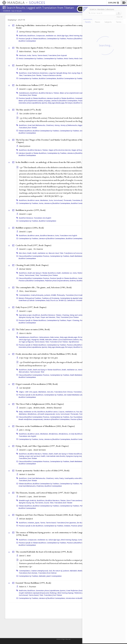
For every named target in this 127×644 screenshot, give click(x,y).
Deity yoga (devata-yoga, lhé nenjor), (60, 103)
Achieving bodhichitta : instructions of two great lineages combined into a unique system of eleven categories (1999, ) (65, 27)
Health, (43, 456)
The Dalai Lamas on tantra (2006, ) (33, 329)
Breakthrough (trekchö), (28, 500)
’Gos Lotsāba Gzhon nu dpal (30, 114)
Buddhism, (31, 36)
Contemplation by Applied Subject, (72, 298)
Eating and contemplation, (79, 315)
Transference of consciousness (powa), (78, 253)
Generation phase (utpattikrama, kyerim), (33, 103)
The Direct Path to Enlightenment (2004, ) (40, 404)
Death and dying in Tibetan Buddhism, (42, 273)
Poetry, (62, 478)
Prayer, (38, 317)
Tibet (42, 372)
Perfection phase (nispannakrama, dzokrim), (61, 281)
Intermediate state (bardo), (56, 456)
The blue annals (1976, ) (28, 110)
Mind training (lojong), (78, 36)
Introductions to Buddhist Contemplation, (80, 598)
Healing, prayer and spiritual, (30, 456)
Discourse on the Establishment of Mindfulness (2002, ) (45, 426)
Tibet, (21, 75)
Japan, (36, 392)
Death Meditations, (77, 256)
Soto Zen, (50, 392)
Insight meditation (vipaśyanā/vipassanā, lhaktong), (38, 593)
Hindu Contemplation (82, 58)
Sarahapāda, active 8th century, (76, 478)
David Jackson (25, 146)
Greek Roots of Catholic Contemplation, (32, 300)
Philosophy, (61, 295)
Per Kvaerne (38, 249)
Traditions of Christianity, (51, 298)
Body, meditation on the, (28, 412)
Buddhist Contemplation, (48, 78)
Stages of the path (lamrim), (82, 150)
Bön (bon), (23, 253)
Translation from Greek (74, 295)
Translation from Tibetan (28, 95)
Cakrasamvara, (44, 337)
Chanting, (66, 315)
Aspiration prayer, (26, 315)
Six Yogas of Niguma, (26, 342)
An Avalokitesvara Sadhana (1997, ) (37, 85)
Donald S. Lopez (26, 214)
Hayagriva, (35, 340)
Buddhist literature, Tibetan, (49, 93)
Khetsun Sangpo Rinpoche (45, 69)
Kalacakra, (49, 340)
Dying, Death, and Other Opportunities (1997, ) (42, 446)
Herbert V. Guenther (27, 474)
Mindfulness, (54, 434)
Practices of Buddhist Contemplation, (80, 39)
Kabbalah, (74, 571)
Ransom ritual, (54, 253)
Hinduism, (23, 55)
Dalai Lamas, (55, 337)
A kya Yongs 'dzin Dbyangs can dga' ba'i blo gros (39, 358)
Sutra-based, (58, 200)
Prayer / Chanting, (73, 320)
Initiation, (31, 523)
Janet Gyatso (39, 89)
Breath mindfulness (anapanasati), (31, 419)
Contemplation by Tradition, (56, 39)
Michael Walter (25, 269)
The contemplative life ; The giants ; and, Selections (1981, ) (44, 287)
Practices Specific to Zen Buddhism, (31, 395)
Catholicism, (71, 300)
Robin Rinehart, (26, 51)
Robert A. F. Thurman (28, 587)
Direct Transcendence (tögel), (77, 500)
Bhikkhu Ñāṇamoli (54, 408)
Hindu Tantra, (69, 58)
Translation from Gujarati (57, 55)
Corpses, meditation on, (67, 412)
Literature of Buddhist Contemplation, (64, 101)
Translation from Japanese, (66, 523)
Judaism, (48, 295)
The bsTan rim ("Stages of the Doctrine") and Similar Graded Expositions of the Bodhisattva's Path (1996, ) (63, 141)
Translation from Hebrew (47, 573)
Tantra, (34, 55)
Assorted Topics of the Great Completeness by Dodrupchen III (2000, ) (52, 65)
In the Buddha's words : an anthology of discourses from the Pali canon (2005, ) (51, 162)
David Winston (31, 291)
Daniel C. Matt (25, 556)
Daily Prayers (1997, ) (31, 307)
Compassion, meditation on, (46, 36)
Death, (30, 253)
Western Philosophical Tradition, (30, 298)
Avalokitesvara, (24, 93)
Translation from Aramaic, (28, 573)
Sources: (7, 11)
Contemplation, (25, 295)
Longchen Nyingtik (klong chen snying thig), (65, 73)
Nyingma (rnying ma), (27, 317)
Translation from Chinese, (63, 392)
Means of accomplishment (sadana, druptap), (77, 93)
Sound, (47, 503)
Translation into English (42, 218)
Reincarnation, (24, 372)
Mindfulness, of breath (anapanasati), (41, 414)
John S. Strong (25, 430)
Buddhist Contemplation (27, 41)
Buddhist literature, (26, 218)
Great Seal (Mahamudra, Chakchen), (41, 125)
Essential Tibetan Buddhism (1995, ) (33, 583)
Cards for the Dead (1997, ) (33, 245)
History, (57, 125)
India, (29, 55)
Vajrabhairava (74, 342)
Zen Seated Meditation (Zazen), (75, 395)
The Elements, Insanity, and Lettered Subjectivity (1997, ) (46, 493)
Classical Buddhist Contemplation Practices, (34, 256)
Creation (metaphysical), (40, 571)
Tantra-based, (43, 55)
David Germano (40, 450)
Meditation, (44, 200)
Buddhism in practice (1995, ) (31, 210)
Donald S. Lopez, (26, 89)
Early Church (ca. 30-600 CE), (56, 300)
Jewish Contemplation (54, 576)
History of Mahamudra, (69, 125)
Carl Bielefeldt (25, 388)
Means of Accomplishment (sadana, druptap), (35, 101)
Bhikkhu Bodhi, (40, 408)
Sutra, (51, 200)
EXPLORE (114, 3)
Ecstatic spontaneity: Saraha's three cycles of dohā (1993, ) (42, 470)
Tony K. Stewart (39, 51)
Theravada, (68, 200)
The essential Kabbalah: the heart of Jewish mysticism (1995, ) (44, 552)
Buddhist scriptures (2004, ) (30, 228)
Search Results (17, 11)
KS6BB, (54, 295)
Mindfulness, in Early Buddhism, (71, 434)
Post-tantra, (39, 503)
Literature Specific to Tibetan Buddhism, (61, 98)
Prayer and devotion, (48, 317)
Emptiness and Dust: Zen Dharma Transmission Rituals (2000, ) (48, 515)
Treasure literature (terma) (52, 75)
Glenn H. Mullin (25, 333)
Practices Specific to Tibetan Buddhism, (32, 39)
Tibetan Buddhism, (25, 131)
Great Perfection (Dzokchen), (38, 73)
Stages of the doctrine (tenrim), (60, 150)
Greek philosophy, (37, 295)
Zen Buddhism (82, 523)
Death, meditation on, (40, 253)
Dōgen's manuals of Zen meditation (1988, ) (37, 384)
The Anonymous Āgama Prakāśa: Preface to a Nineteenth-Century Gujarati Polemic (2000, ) (61, 48)
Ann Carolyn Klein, (27, 69)
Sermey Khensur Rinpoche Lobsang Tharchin (37, 32)
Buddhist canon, (34, 200)
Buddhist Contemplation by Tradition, (70, 78)
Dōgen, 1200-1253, (26, 392)
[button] (124, 3)
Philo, (22, 291)
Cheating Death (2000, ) (32, 265)
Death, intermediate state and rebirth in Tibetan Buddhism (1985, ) (46, 354)
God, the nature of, (56, 571)
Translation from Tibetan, (32, 75)
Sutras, (41, 203)
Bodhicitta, (23, 36)
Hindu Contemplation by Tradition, (31, 58)
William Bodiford (26, 519)
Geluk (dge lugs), (63, 36)
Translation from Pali (80, 200)
